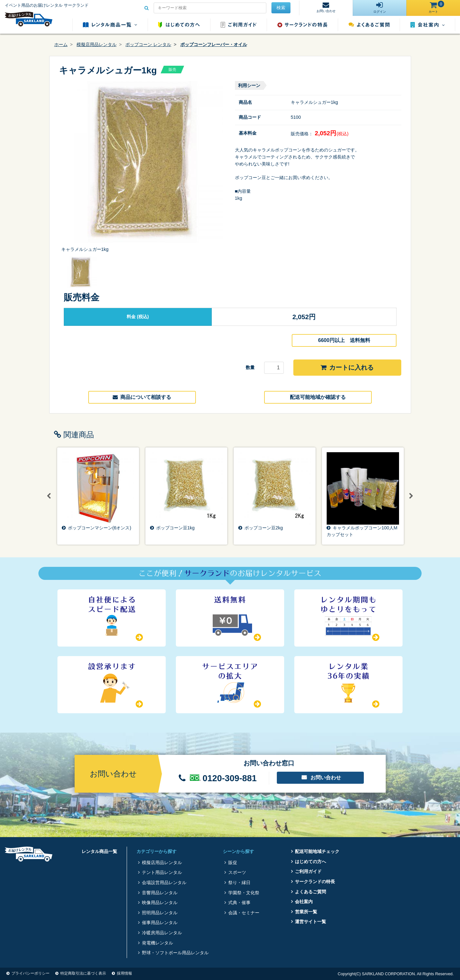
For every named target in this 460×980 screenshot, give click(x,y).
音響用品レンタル (160, 893)
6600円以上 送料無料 (344, 340)
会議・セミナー (244, 913)
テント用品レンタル (162, 872)
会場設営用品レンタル (164, 883)
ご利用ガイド (239, 25)
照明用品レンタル (160, 913)
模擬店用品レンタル (97, 44)
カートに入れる (347, 367)
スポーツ (237, 872)
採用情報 (124, 973)
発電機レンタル (157, 943)
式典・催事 (239, 903)
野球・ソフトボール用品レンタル (175, 953)
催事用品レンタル (160, 923)
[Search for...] (210, 8)
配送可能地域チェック (317, 851)
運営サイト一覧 (310, 922)
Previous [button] (49, 496)
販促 (233, 863)
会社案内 (428, 25)
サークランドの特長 (303, 25)
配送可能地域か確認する (318, 397)
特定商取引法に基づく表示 (83, 973)
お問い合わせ (326, 778)
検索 (281, 8)
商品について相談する (142, 397)
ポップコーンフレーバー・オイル (214, 44)
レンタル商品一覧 (110, 25)
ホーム (61, 44)
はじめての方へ (179, 25)
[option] (142, 167)
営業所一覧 (306, 912)
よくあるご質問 (369, 25)
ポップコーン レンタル (148, 44)
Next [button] (411, 496)
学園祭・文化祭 (244, 893)
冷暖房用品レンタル (162, 933)
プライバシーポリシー (30, 973)
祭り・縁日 (239, 883)
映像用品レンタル (160, 903)
